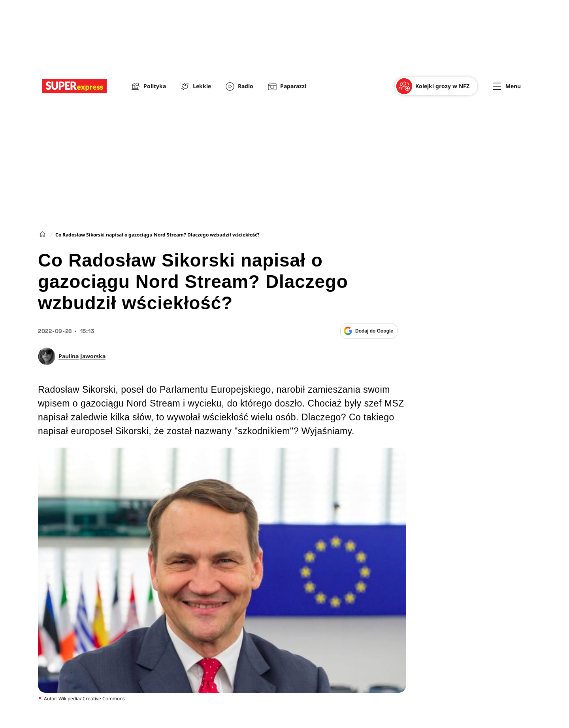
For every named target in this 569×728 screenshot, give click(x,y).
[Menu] (507, 86)
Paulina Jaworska (82, 356)
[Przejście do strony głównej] (74, 86)
